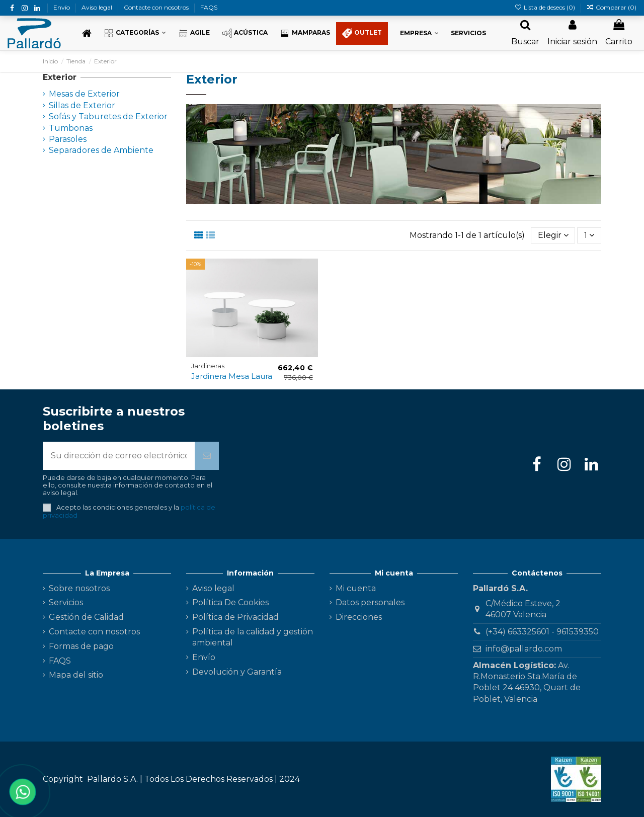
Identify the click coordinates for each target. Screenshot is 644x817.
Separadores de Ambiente (101, 150)
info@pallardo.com (524, 649)
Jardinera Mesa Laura (232, 376)
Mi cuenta (356, 588)
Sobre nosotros (79, 588)
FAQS (209, 7)
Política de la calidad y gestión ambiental (253, 637)
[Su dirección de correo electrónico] (119, 456)
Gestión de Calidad (86, 617)
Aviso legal (98, 7)
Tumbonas (71, 128)
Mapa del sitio (76, 675)
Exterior (60, 77)
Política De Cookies (230, 602)
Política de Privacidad (235, 617)
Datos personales (370, 602)
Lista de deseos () (545, 7)
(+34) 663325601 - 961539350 (542, 632)
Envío (62, 7)
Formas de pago (81, 646)
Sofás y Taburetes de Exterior (108, 116)
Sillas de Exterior (82, 105)
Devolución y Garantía (237, 672)
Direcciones (359, 617)
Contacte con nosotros (157, 7)
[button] (135, 33)
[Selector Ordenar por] (553, 235)
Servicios (66, 602)
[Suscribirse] (207, 456)
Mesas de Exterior (84, 94)
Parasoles (68, 139)
